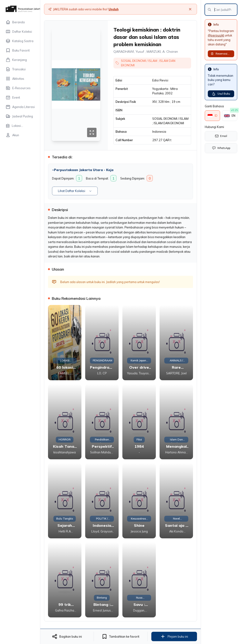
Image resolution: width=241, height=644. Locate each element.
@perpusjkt (216, 35)
